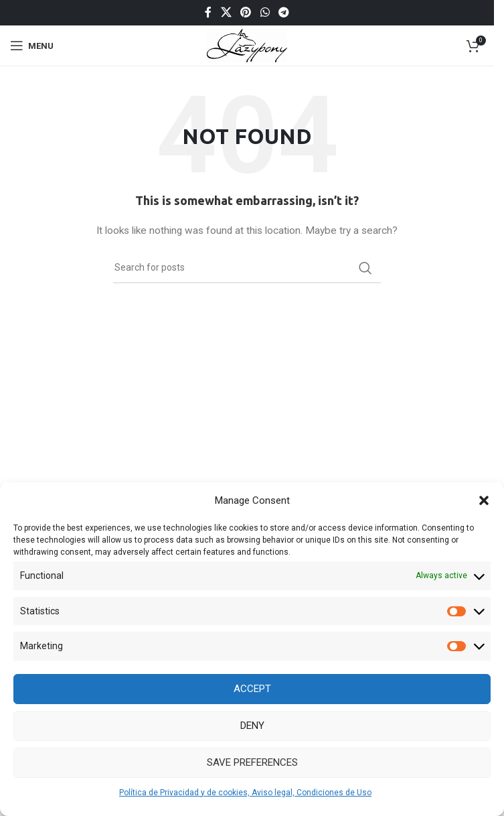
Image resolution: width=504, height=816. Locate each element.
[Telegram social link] (283, 12)
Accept (252, 689)
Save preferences (252, 762)
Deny (252, 726)
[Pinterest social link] (246, 12)
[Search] (247, 268)
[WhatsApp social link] (265, 12)
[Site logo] (247, 45)
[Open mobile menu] (32, 46)
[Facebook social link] (208, 12)
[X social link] (226, 12)
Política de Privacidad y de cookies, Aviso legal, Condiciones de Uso (245, 793)
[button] (484, 500)
